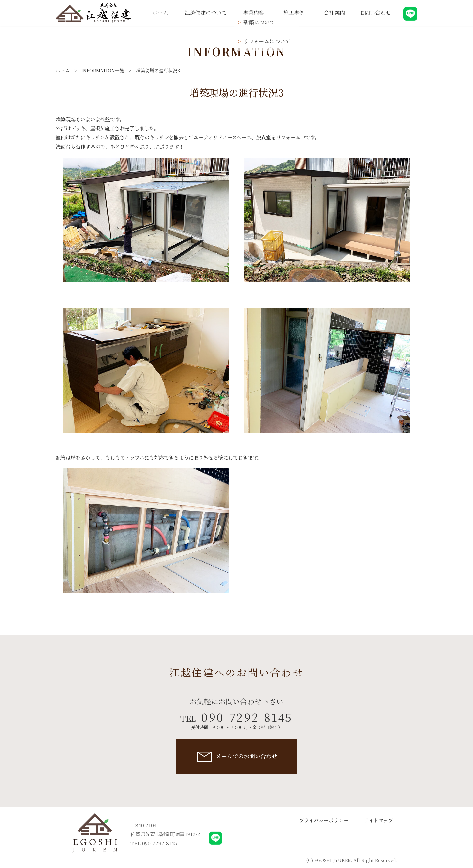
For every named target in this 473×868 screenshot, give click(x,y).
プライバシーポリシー (324, 820)
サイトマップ (378, 820)
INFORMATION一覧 (103, 70)
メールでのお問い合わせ (247, 756)
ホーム (63, 70)
